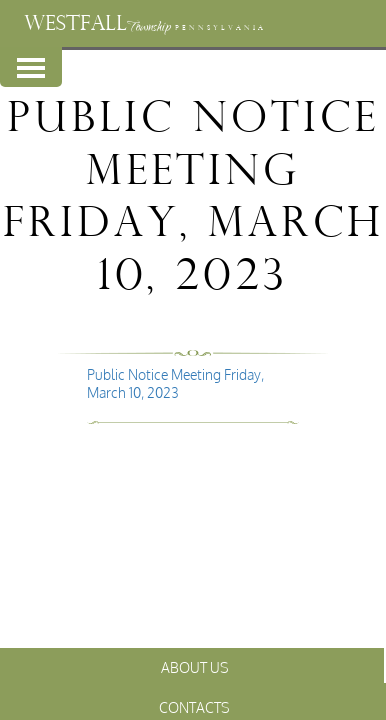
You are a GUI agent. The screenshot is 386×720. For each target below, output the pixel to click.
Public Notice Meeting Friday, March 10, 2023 (175, 383)
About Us (195, 667)
